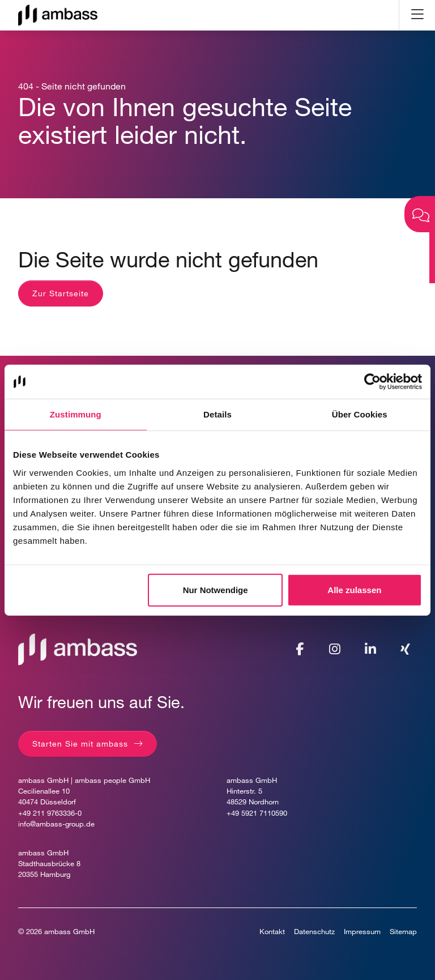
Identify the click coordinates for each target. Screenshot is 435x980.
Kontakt (272, 932)
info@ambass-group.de (56, 824)
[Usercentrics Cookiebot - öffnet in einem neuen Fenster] (372, 382)
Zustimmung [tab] (76, 414)
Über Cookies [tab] (360, 414)
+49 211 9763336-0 (50, 813)
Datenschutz (314, 932)
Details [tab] (217, 414)
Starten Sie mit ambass (80, 743)
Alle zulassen (354, 589)
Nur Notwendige (216, 589)
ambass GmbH (69, 932)
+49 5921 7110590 (257, 813)
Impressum (362, 932)
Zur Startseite (61, 293)
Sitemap (403, 932)
